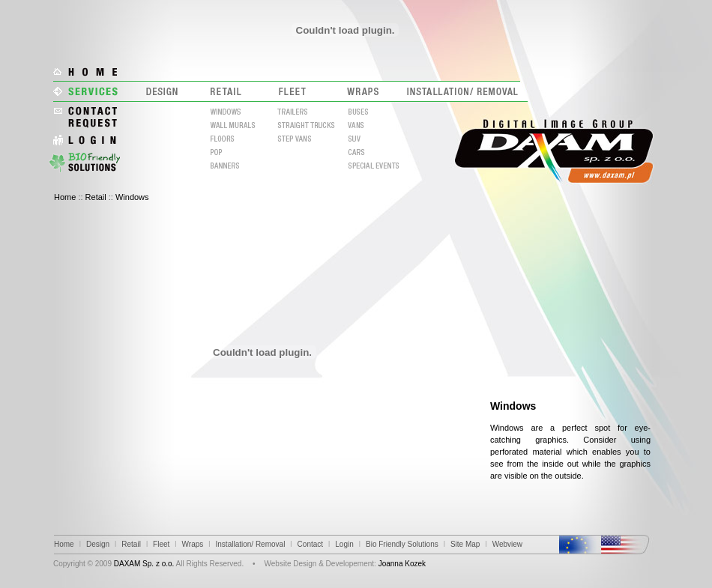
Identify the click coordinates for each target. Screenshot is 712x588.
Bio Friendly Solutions (402, 544)
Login (344, 544)
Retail (96, 197)
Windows (132, 197)
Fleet (161, 544)
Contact (310, 544)
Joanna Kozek (402, 564)
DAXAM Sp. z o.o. (144, 564)
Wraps (193, 544)
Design (98, 544)
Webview (507, 544)
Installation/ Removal (251, 544)
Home (65, 197)
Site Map (465, 544)
